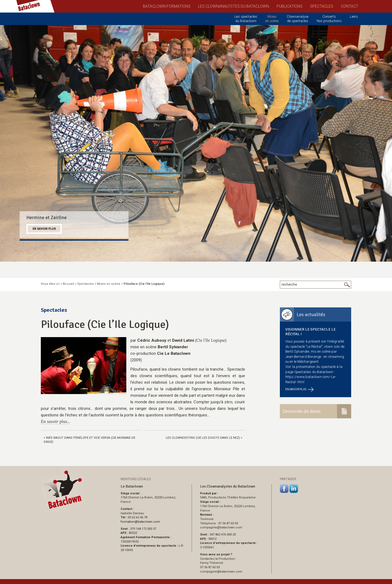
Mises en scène (272, 19)
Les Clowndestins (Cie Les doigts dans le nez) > (204, 438)
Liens (354, 16)
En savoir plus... (55, 421)
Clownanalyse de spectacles (298, 19)
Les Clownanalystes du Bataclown (234, 6)
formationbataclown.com (140, 522)
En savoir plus (44, 229)
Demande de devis (302, 411)
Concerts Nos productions (329, 19)
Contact (350, 6)
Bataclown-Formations (167, 6)
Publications (290, 6)
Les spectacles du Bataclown (246, 19)
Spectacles (322, 6)
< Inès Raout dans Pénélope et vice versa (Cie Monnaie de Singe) (89, 440)
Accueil (68, 284)
